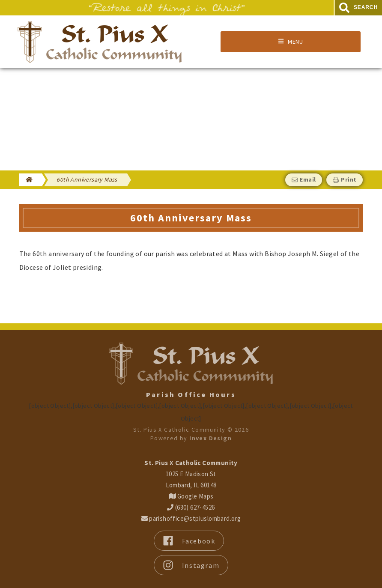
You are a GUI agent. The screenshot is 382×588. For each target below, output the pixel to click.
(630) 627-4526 (191, 507)
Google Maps (191, 496)
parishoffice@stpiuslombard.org (191, 518)
